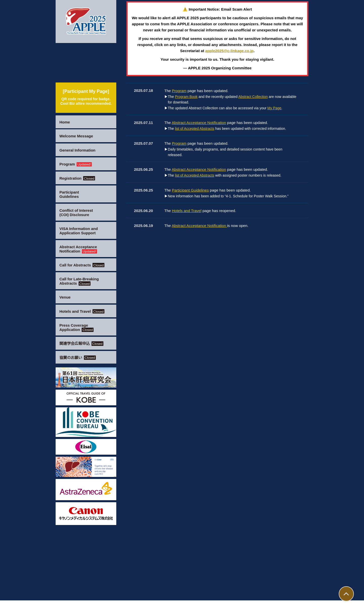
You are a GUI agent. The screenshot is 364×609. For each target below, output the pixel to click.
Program (77, 164)
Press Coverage (78, 327)
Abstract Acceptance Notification (81, 249)
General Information (80, 150)
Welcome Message (78, 136)
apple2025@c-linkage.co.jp (238, 261)
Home (65, 122)
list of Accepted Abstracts (196, 354)
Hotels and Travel (84, 311)
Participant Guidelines (192, 416)
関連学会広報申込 (82, 343)
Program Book (187, 322)
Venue (65, 297)
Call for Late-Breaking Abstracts (81, 281)
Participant (70, 194)
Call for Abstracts (85, 265)
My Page (278, 334)
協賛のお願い (78, 358)
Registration (79, 178)
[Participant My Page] (86, 97)
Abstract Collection (258, 322)
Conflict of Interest (78, 213)
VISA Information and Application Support (81, 231)
